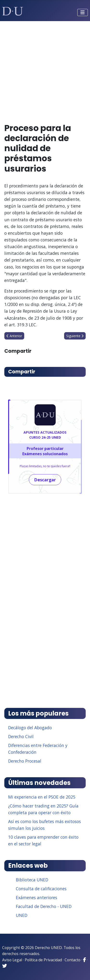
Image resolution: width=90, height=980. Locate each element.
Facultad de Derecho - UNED (44, 906)
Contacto (72, 960)
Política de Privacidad (43, 960)
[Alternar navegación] (83, 12)
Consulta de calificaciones (41, 889)
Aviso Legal (12, 960)
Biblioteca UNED (32, 880)
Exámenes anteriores (36, 897)
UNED (22, 915)
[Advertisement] (45, 70)
